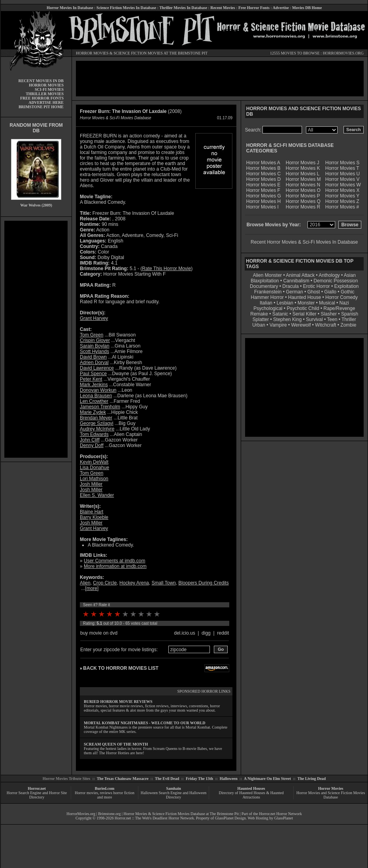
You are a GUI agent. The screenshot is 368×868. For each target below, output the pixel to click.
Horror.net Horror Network (280, 814)
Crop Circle (105, 583)
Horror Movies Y (342, 196)
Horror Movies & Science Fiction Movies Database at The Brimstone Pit (181, 814)
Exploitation (346, 286)
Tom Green (92, 335)
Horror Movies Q (303, 201)
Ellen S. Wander (97, 495)
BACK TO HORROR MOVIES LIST (121, 668)
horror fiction (124, 793)
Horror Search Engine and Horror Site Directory (37, 795)
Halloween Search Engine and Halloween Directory (174, 795)
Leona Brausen (96, 396)
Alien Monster (267, 275)
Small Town (163, 583)
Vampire (278, 325)
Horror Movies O (303, 190)
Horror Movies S (343, 163)
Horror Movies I (262, 207)
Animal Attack (300, 275)
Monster (306, 303)
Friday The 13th (199, 779)
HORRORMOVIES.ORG (343, 53)
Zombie (348, 325)
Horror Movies (331, 788)
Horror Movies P (303, 196)
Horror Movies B (263, 168)
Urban (259, 325)
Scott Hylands (94, 351)
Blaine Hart (92, 512)
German (294, 292)
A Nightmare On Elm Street (267, 779)
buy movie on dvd (99, 633)
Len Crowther (94, 401)
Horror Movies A (263, 163)
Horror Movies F (263, 190)
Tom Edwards (94, 434)
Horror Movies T (342, 168)
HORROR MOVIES (92, 53)
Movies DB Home (307, 8)
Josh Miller (91, 484)
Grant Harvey (94, 318)
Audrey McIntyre (97, 429)
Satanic (280, 314)
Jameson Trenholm (100, 407)
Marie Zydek (93, 412)
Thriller (349, 319)
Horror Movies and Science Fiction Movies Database (331, 795)
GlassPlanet (284, 818)
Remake (259, 314)
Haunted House (305, 297)
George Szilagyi (97, 423)
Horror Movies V (343, 179)
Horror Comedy (342, 297)
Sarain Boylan (95, 346)
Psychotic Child (303, 308)
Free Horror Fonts (254, 8)
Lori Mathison (94, 479)
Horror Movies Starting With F (134, 274)
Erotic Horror (317, 286)
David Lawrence (97, 368)
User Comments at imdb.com (114, 561)
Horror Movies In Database (70, 8)
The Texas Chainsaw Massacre (123, 779)
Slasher (329, 314)
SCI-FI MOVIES (49, 89)
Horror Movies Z (342, 201)
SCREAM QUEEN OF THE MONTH (116, 744)
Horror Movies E (263, 185)
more (92, 588)
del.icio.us (184, 633)
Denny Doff (92, 445)
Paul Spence (93, 374)
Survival (314, 319)
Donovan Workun (98, 390)
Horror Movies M (303, 179)
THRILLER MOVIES (45, 94)
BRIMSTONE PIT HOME (41, 107)
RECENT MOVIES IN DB (41, 81)
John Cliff (90, 440)
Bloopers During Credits (203, 583)
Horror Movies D (263, 179)
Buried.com (105, 788)
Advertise (281, 8)
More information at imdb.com (115, 566)
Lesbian (286, 303)
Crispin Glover (95, 340)
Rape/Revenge (339, 308)
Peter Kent (91, 379)
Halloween (229, 779)
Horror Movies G (264, 196)
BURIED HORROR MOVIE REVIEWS (118, 702)
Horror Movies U (343, 174)
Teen (332, 319)
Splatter (261, 319)
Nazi (344, 303)
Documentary (264, 286)
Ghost (313, 292)
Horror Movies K (303, 168)
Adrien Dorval (94, 363)
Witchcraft (326, 325)
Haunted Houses (251, 788)
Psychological (268, 308)
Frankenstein (268, 292)
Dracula (290, 286)
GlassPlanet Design (230, 818)
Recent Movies (223, 8)
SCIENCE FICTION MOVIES (138, 53)
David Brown (93, 357)
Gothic (348, 292)
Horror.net (37, 788)
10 (157, 614)
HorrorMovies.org (81, 814)
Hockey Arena (134, 583)
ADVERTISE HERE (46, 102)
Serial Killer (305, 314)
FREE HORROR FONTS (42, 98)
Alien (85, 583)
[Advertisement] (36, 339)
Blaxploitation (265, 281)
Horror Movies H (263, 201)
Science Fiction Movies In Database (126, 8)
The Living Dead (312, 779)
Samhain (174, 788)
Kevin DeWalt (94, 462)
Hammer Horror (267, 297)
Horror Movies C (263, 174)
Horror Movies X (343, 190)
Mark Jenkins (94, 385)
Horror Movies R (303, 207)
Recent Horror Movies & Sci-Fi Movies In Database (304, 242)
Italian (266, 303)
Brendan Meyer (96, 418)
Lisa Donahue (94, 468)
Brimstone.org (109, 814)
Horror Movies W (343, 185)
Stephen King (287, 319)
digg (206, 633)
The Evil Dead (167, 779)
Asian (350, 275)
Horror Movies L (303, 174)
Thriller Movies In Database (183, 8)
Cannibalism (296, 281)
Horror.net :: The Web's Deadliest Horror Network (154, 818)
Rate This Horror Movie (166, 269)
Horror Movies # (342, 207)
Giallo (330, 292)
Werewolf (301, 325)
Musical (327, 303)
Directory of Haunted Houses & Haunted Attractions (251, 795)
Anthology (329, 275)
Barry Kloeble (94, 517)
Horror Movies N (303, 185)
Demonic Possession (336, 281)
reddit (223, 633)
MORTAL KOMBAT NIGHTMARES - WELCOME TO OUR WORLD (145, 723)
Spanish (350, 314)
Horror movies (86, 793)
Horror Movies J (303, 163)
